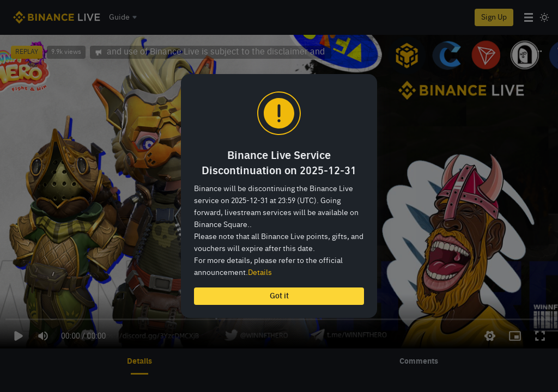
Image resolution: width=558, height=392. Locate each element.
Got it (279, 296)
